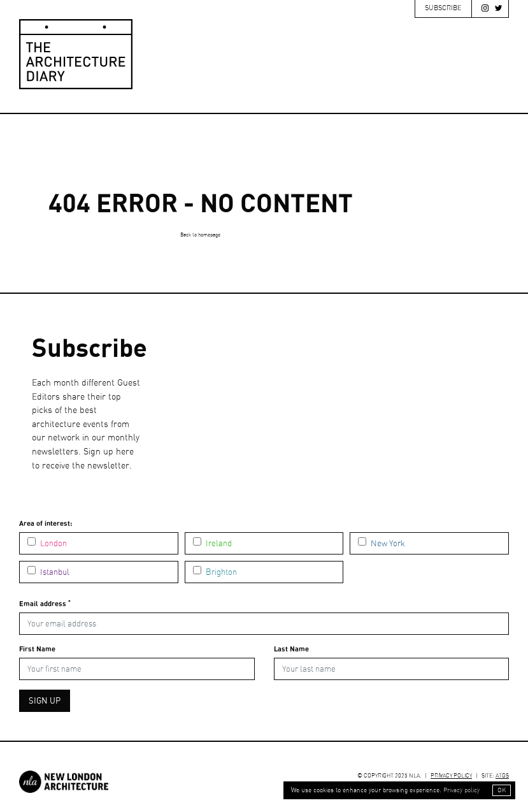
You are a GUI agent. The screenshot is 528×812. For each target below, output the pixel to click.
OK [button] (502, 790)
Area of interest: (46, 524)
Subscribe (443, 8)
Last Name (291, 649)
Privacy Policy (451, 776)
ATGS (502, 776)
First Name (37, 649)
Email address (45, 603)
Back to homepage (200, 235)
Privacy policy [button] (461, 790)
